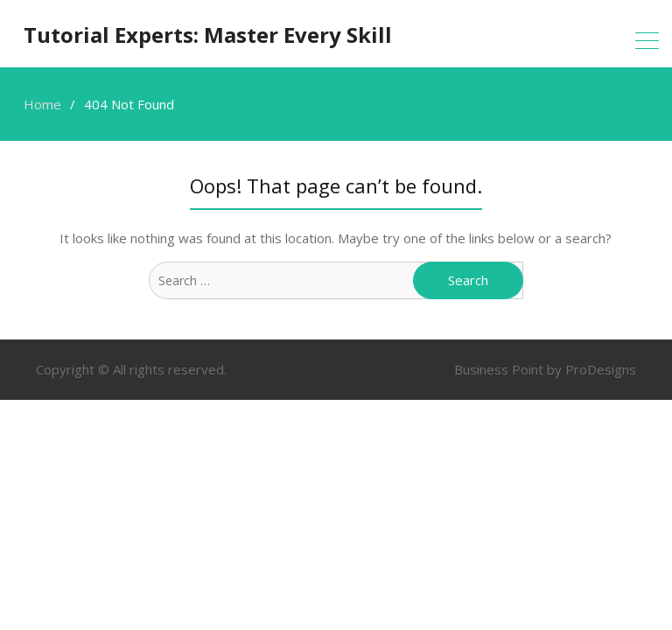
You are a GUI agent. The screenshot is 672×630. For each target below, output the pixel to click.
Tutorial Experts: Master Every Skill (208, 35)
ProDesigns (601, 369)
